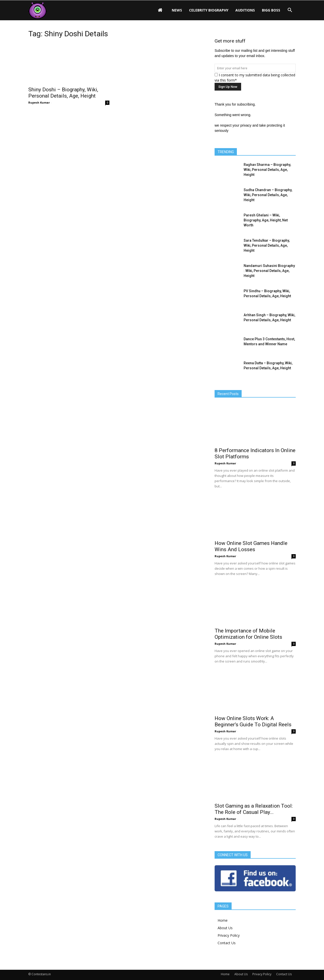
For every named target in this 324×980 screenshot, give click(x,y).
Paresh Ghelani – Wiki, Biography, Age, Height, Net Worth (266, 220)
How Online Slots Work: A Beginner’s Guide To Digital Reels (253, 721)
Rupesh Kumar (39, 102)
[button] (290, 10)
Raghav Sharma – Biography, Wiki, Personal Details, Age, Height (267, 170)
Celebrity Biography (209, 10)
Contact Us (227, 943)
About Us (225, 928)
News (177, 10)
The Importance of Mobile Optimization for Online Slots (248, 634)
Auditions (245, 10)
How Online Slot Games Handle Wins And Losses (251, 546)
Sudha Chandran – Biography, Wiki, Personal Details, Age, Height (268, 195)
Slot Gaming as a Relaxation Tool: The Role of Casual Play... (254, 809)
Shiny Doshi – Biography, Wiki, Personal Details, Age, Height (63, 93)
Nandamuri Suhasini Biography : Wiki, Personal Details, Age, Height (269, 271)
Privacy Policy (229, 935)
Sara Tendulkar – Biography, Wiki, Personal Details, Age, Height (267, 245)
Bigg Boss (271, 10)
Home (223, 920)
